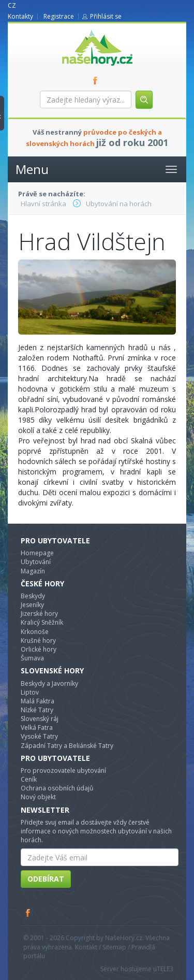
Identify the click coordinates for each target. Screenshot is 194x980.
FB (97, 80)
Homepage (37, 553)
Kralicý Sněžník (42, 622)
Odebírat (46, 879)
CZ (12, 5)
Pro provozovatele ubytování (63, 770)
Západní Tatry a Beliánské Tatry (67, 746)
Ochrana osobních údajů (57, 788)
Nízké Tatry (37, 710)
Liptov (30, 692)
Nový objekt (38, 797)
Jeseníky (32, 605)
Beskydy (33, 596)
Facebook (28, 913)
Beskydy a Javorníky (49, 683)
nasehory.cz (79, 30)
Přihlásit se (106, 16)
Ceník (29, 779)
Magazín (33, 571)
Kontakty (20, 16)
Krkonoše (35, 632)
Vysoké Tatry (39, 736)
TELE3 (165, 969)
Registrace (59, 16)
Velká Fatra (37, 727)
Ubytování (36, 562)
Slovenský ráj (40, 719)
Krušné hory (38, 640)
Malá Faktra (38, 701)
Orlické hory (39, 649)
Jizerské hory (39, 614)
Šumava (32, 658)
